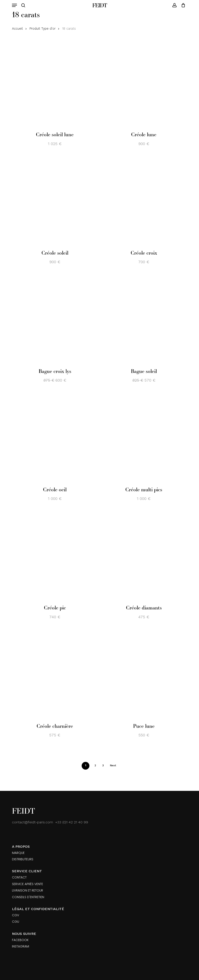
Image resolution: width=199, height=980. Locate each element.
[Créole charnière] (55, 675)
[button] (14, 5)
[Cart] (182, 5)
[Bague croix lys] (55, 320)
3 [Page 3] (103, 765)
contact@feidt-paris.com (33, 822)
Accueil (17, 29)
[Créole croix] (144, 202)
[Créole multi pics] (144, 438)
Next (113, 765)
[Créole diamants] (144, 556)
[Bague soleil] (144, 320)
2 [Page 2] (95, 765)
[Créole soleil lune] (55, 83)
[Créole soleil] (55, 202)
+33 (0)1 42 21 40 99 (72, 822)
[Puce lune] (144, 675)
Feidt (99, 5)
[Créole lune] (144, 83)
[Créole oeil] (55, 438)
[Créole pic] (55, 556)
